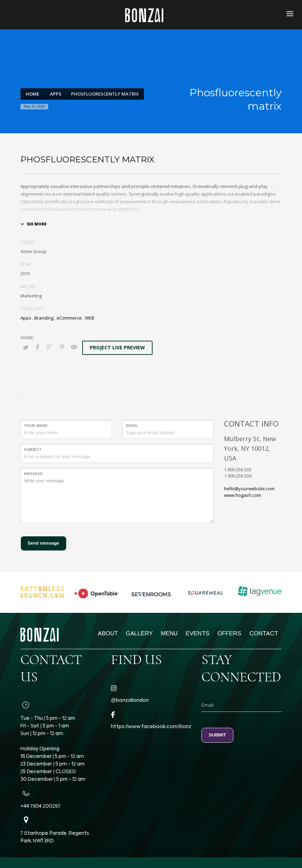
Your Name (36, 426)
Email (132, 426)
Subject (33, 450)
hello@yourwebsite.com (249, 489)
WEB (90, 318)
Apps (26, 318)
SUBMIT (217, 735)
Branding (44, 318)
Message (33, 474)
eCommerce (69, 318)
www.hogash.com (243, 495)
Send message (44, 543)
